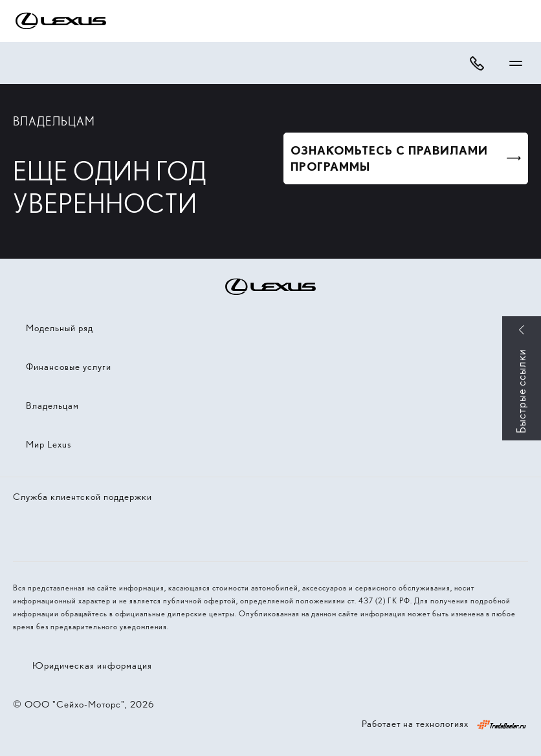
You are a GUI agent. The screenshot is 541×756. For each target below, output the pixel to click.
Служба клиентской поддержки (83, 497)
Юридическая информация (92, 665)
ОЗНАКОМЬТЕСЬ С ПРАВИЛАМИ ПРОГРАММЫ (389, 158)
